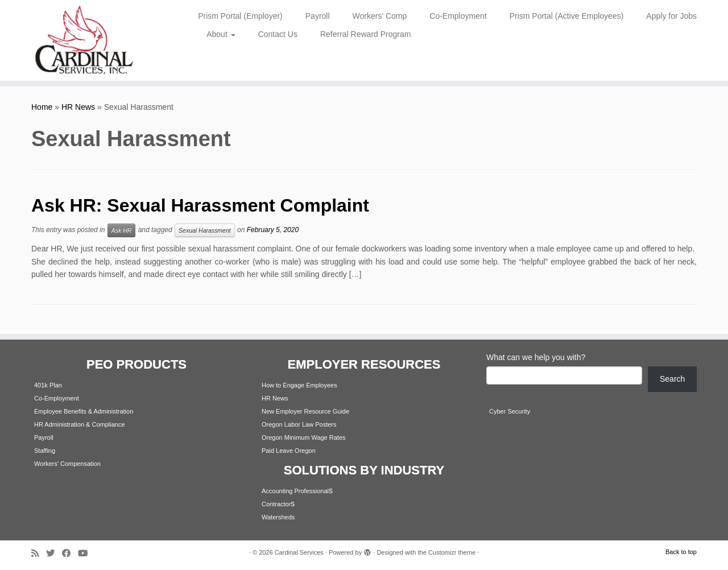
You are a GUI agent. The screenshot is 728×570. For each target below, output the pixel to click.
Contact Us (278, 34)
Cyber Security (510, 411)
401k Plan (48, 385)
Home (42, 107)
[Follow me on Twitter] (54, 553)
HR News (78, 107)
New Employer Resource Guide (305, 411)
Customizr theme (452, 552)
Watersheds (278, 517)
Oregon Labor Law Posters (299, 424)
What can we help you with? (536, 357)
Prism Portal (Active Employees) (567, 16)
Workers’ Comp (380, 16)
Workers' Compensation (67, 464)
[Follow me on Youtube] (86, 553)
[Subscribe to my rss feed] (39, 553)
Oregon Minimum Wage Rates (304, 437)
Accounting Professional (295, 491)
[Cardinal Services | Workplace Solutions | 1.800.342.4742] (84, 40)
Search (672, 379)
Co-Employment (458, 16)
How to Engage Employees (299, 385)
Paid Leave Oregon (289, 451)
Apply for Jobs (671, 16)
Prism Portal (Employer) (240, 16)
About (221, 34)
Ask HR (122, 230)
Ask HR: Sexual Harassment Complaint (200, 205)
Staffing (45, 451)
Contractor (276, 504)
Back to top (681, 552)
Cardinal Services (299, 552)
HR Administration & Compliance (80, 424)
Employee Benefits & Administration (84, 411)
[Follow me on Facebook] (70, 553)
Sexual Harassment (205, 230)
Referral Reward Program (366, 34)
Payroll (318, 16)
